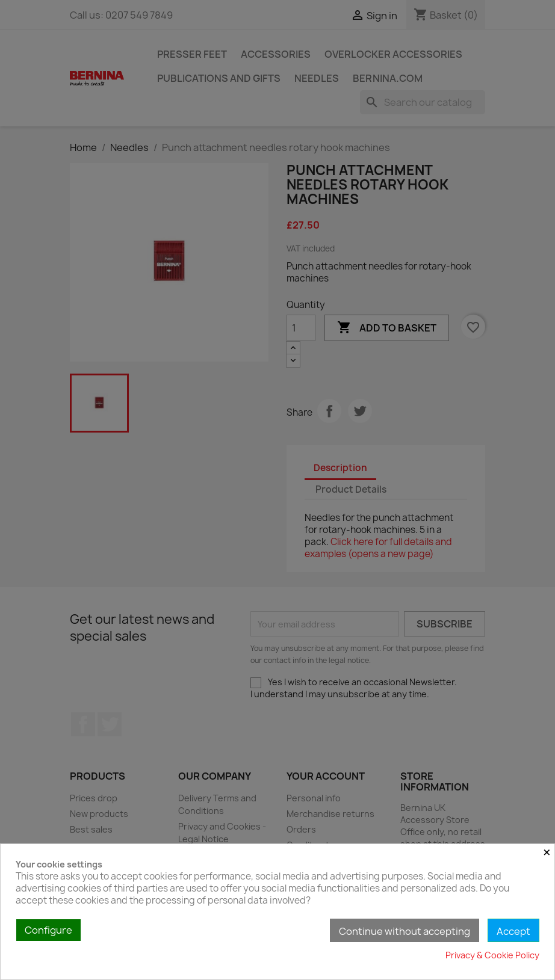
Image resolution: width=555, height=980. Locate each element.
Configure (48, 930)
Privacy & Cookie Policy (492, 955)
